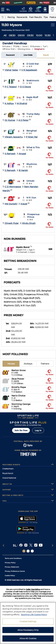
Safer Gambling (33, 589)
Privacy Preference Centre (15, 571)
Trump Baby (33, 114)
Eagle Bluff (32, 97)
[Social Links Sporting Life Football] (32, 551)
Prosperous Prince (33, 216)
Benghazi (32, 131)
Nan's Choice (18, 396)
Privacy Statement (12, 567)
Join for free (21, 430)
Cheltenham (8, 469)
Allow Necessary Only (28, 630)
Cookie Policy (10, 576)
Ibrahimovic (33, 81)
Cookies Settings (28, 621)
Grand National (9, 478)
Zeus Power (18, 379)
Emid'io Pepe (19, 387)
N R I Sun (31, 198)
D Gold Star (33, 64)
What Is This (33, 147)
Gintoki (30, 181)
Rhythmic (32, 164)
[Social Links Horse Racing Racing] (28, 551)
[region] (28, 623)
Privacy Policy (10, 563)
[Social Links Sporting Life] (24, 551)
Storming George (21, 404)
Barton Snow (19, 370)
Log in (38, 430)
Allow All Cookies (28, 638)
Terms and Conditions (13, 558)
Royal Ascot (8, 473)
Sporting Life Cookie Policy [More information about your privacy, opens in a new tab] (34, 615)
